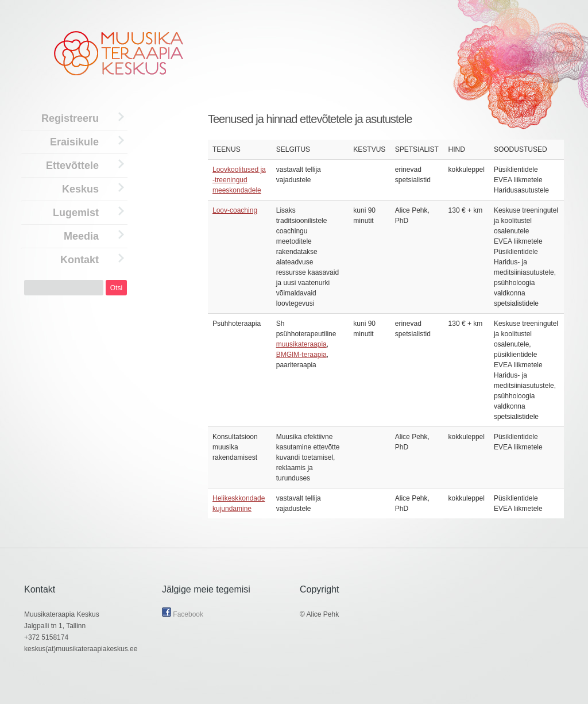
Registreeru (70, 118)
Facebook (183, 614)
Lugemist (76, 213)
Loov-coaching (235, 210)
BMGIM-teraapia (301, 355)
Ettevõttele (72, 166)
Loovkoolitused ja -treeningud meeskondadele (239, 180)
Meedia (81, 236)
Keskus (80, 189)
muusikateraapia (301, 344)
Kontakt (80, 260)
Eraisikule (74, 142)
